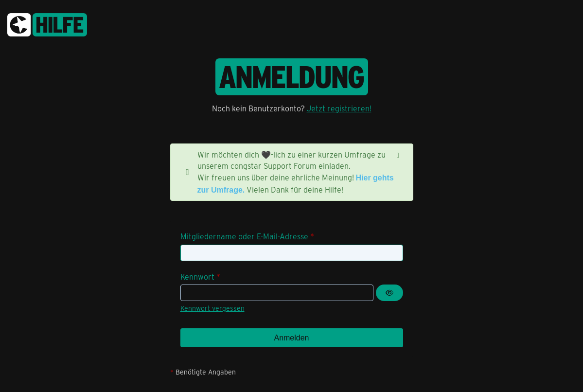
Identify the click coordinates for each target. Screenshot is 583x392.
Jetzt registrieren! (339, 108)
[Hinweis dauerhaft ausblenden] (398, 155)
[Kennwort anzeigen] (389, 293)
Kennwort (197, 276)
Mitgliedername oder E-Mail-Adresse (244, 236)
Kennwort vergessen (212, 308)
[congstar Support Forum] (47, 23)
